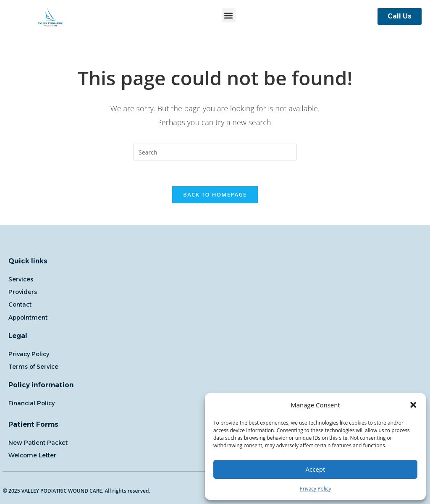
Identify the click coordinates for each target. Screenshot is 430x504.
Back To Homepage (215, 194)
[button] (413, 405)
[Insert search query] (215, 152)
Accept (316, 469)
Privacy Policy (316, 489)
